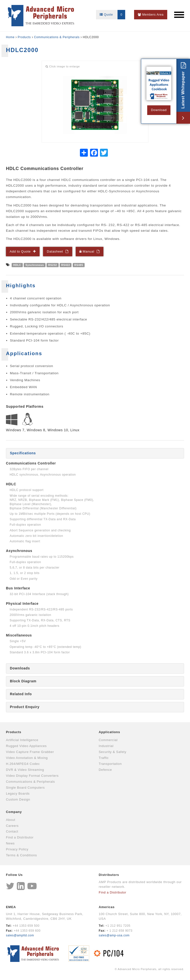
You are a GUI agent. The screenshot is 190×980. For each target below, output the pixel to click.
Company (14, 812)
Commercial (108, 740)
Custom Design (18, 799)
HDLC (17, 265)
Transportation (110, 764)
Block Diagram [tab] (23, 681)
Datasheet (55, 251)
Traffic (104, 758)
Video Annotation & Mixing (27, 758)
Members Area (151, 15)
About (11, 820)
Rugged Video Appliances (26, 746)
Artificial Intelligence (22, 740)
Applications (109, 732)
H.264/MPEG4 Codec (23, 764)
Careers (12, 826)
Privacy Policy (17, 849)
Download (159, 110)
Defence (105, 770)
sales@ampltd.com (20, 935)
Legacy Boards (18, 793)
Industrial (106, 746)
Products (24, 37)
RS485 (79, 265)
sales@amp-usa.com (114, 935)
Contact (12, 831)
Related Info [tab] (21, 694)
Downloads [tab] (20, 668)
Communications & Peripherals (57, 37)
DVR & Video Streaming (25, 770)
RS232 (53, 265)
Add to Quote (20, 251)
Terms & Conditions (21, 855)
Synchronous (35, 265)
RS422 (66, 265)
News (10, 843)
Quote (112, 15)
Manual (87, 251)
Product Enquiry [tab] (25, 707)
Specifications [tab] (23, 453)
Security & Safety (113, 752)
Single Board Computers (25, 788)
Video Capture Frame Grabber (30, 752)
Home (10, 37)
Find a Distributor (20, 837)
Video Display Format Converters (32, 776)
